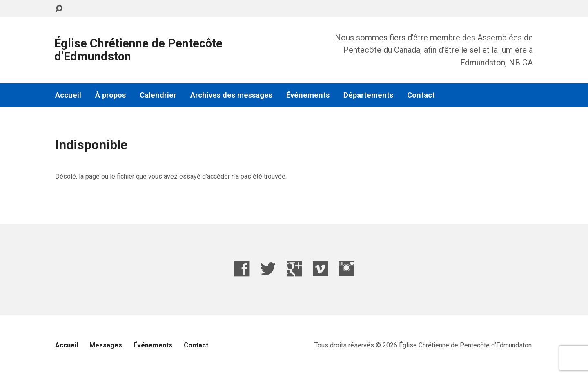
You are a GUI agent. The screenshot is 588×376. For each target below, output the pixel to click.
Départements (368, 95)
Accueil (68, 95)
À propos (110, 95)
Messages (106, 345)
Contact (421, 95)
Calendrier (158, 95)
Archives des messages (231, 95)
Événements (308, 95)
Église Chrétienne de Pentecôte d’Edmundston (138, 50)
